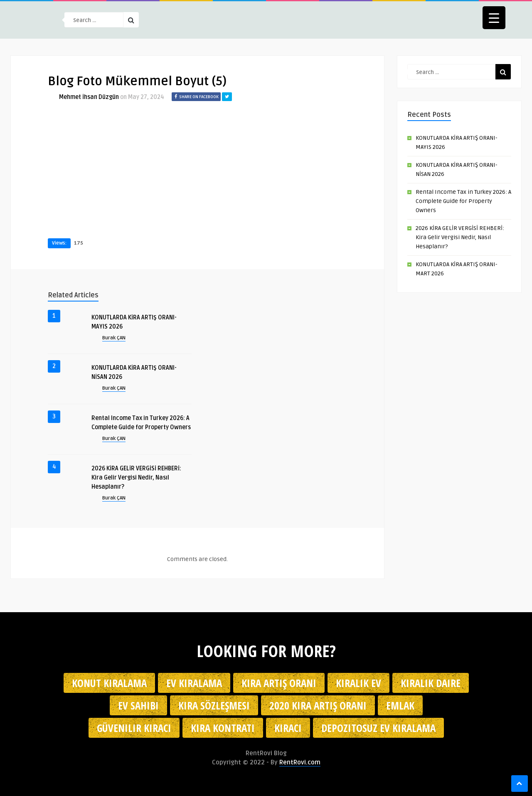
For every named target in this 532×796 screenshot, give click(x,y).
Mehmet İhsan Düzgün (89, 97)
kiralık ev (358, 683)
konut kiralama (109, 683)
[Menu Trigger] (494, 18)
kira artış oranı (279, 683)
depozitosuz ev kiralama (378, 728)
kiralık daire (431, 683)
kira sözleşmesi (214, 705)
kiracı (288, 728)
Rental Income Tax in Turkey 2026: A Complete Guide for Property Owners (463, 201)
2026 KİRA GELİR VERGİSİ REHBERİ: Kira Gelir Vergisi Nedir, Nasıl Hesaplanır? (136, 478)
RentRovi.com (300, 762)
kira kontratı (223, 728)
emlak (400, 705)
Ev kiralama (194, 683)
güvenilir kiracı (134, 728)
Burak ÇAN (114, 338)
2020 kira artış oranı (318, 705)
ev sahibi (138, 705)
